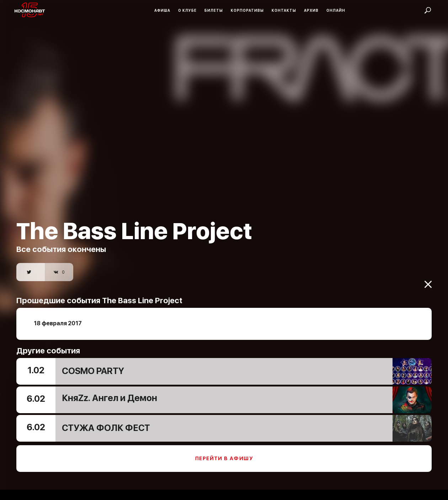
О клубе (187, 10)
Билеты (214, 10)
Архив (311, 10)
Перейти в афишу (224, 453)
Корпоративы (247, 10)
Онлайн (336, 10)
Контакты (284, 10)
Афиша (162, 10)
